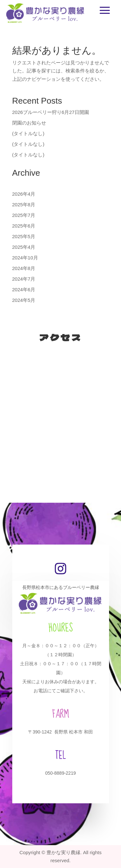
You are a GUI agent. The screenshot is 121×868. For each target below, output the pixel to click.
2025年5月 (24, 236)
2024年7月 (24, 279)
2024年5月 (24, 300)
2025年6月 (24, 226)
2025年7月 (24, 215)
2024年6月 (24, 289)
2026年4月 (24, 194)
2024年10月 (25, 258)
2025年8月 (24, 205)
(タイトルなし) (28, 133)
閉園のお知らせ (29, 123)
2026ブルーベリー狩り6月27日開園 (51, 112)
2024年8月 (24, 268)
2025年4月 (24, 247)
